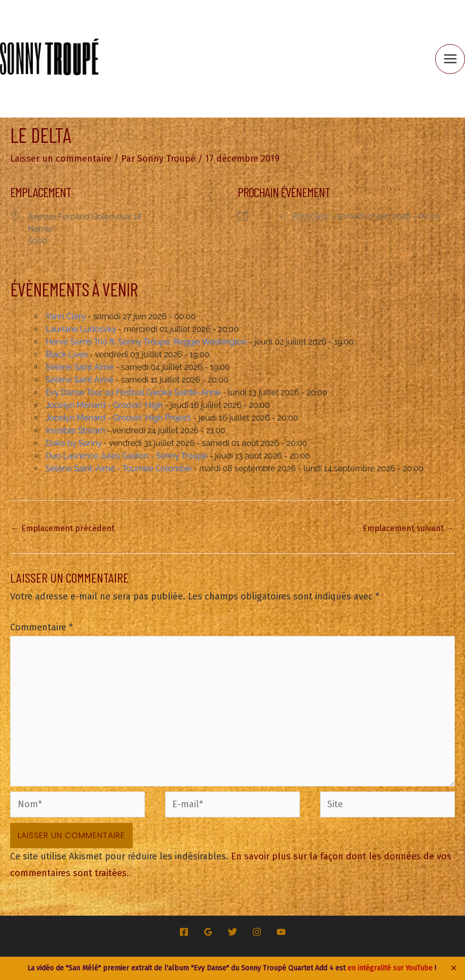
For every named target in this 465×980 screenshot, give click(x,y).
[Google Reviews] (208, 932)
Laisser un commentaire (61, 159)
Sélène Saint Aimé (80, 367)
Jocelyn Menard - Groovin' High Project (118, 418)
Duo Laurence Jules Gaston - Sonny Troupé (126, 456)
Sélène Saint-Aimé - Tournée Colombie (119, 468)
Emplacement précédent (63, 528)
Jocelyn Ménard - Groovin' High (104, 405)
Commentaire (42, 627)
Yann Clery (310, 216)
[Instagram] (257, 932)
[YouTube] (281, 932)
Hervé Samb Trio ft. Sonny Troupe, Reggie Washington (146, 342)
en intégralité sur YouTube (390, 968)
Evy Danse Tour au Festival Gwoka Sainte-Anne (133, 392)
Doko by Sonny (73, 443)
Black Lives (67, 354)
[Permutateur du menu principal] (450, 59)
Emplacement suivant (408, 528)
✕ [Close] (454, 968)
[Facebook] (184, 932)
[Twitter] (232, 932)
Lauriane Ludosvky (81, 329)
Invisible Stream (75, 430)
